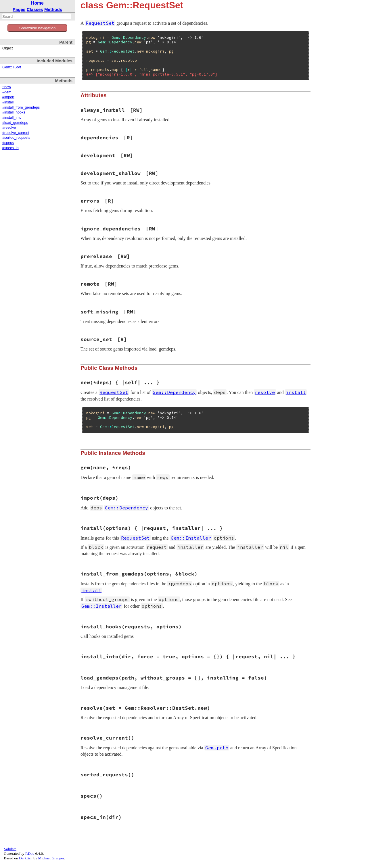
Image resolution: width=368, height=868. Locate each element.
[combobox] (37, 16)
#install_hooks (14, 112)
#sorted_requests (16, 138)
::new (7, 87)
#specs (8, 143)
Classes (35, 9)
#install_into (12, 118)
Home (37, 3)
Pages (19, 9)
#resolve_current (16, 133)
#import (8, 97)
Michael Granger (51, 858)
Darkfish (26, 858)
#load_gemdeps (15, 123)
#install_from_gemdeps (21, 107)
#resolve (9, 128)
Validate (10, 849)
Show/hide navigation (38, 28)
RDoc (30, 853)
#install (8, 102)
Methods (53, 9)
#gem (7, 92)
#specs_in (10, 148)
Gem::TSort (12, 67)
